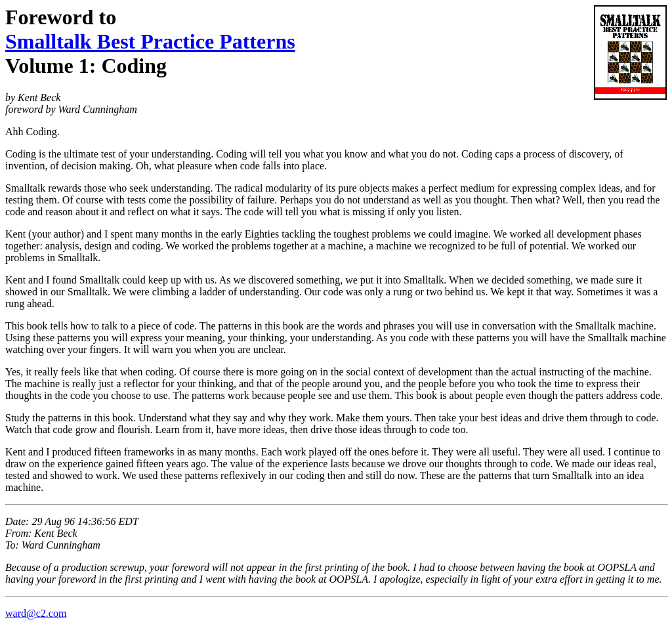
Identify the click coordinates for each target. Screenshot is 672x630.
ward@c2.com (36, 613)
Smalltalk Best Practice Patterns (150, 41)
